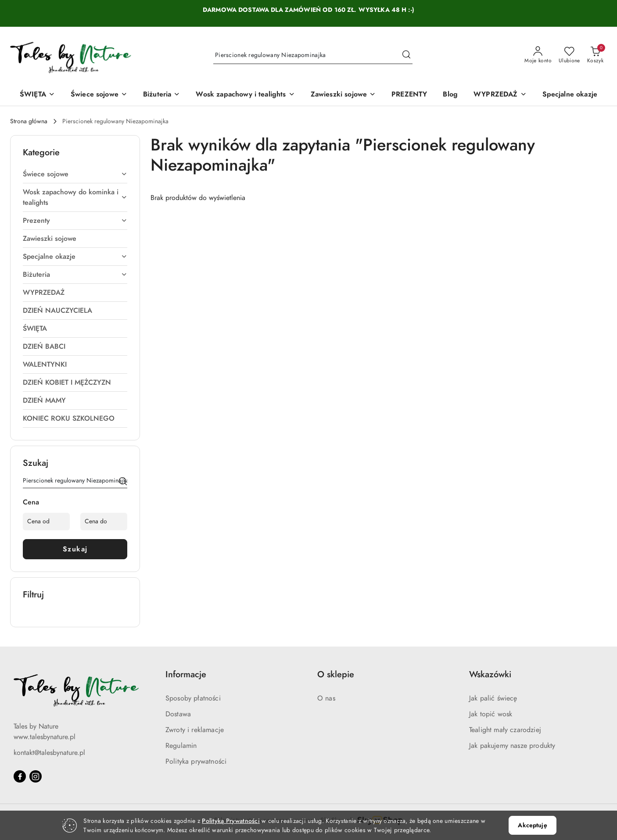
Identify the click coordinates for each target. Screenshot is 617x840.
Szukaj (75, 549)
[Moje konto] (538, 55)
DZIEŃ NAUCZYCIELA (57, 311)
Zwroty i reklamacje (195, 730)
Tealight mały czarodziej (505, 730)
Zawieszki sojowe (50, 239)
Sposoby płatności (193, 698)
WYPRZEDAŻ (44, 293)
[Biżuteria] (161, 95)
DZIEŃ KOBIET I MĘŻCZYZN (67, 382)
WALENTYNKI (45, 365)
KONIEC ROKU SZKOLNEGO (69, 418)
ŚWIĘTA (35, 329)
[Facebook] (20, 776)
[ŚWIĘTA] (37, 95)
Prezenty (75, 221)
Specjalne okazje (75, 257)
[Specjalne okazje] (570, 95)
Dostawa (178, 714)
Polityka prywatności (196, 761)
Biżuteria (75, 275)
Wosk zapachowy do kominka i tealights (75, 197)
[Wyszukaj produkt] (313, 55)
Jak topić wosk (491, 714)
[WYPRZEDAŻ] (500, 95)
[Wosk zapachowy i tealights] (245, 95)
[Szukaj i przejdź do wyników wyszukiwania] (406, 55)
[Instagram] (36, 776)
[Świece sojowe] (99, 95)
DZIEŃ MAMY (44, 400)
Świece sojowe (75, 174)
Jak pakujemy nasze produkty (512, 746)
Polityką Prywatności (231, 821)
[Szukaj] (123, 482)
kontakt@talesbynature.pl (49, 753)
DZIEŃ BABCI (44, 347)
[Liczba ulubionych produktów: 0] (569, 55)
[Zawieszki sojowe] (343, 95)
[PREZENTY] (409, 95)
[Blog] (450, 95)
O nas (326, 698)
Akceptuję (532, 825)
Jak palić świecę (493, 698)
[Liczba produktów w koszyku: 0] (595, 55)
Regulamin (181, 746)
